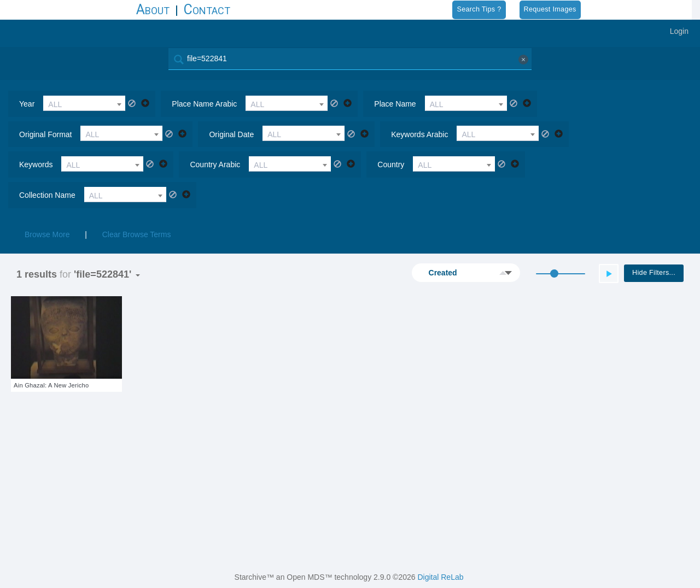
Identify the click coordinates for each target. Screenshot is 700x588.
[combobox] (84, 103)
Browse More (47, 234)
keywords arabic (419, 134)
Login (679, 31)
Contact (207, 10)
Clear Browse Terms (137, 234)
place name (395, 104)
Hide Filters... (654, 273)
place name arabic (204, 104)
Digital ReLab (440, 577)
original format (45, 134)
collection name (47, 195)
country (391, 164)
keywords (36, 164)
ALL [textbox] (55, 104)
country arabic (215, 164)
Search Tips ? (479, 9)
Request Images (550, 9)
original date (231, 134)
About (153, 10)
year (27, 104)
